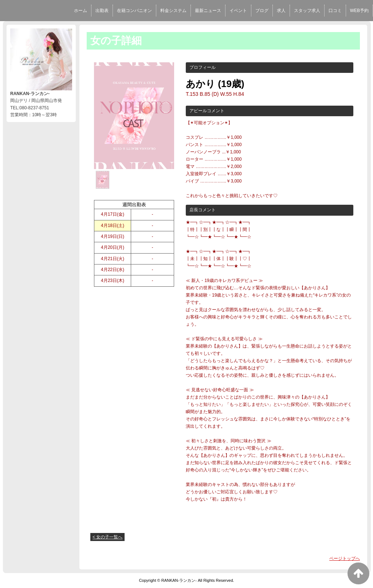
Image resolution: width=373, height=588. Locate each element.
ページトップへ (345, 558)
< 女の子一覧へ (107, 537)
